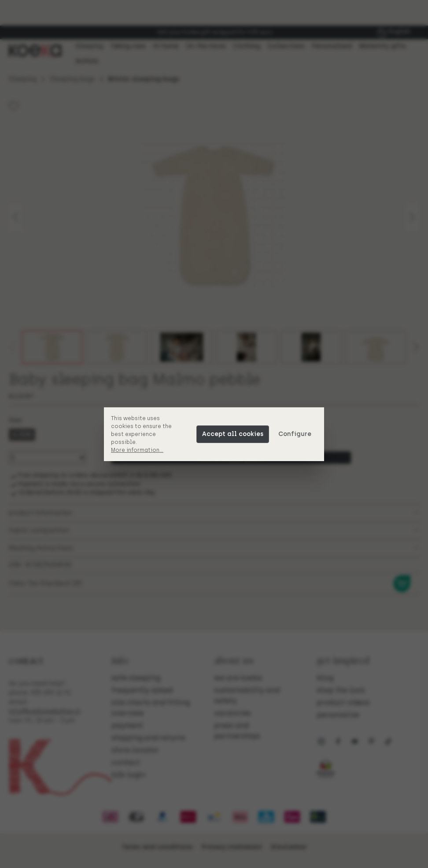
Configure (295, 434)
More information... (137, 450)
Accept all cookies (233, 434)
